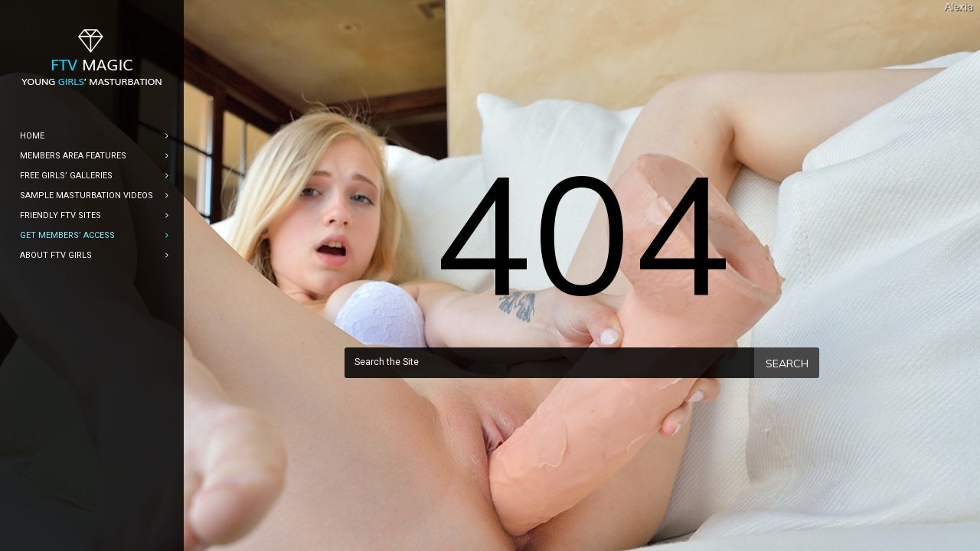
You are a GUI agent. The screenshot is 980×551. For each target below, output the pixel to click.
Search (787, 364)
